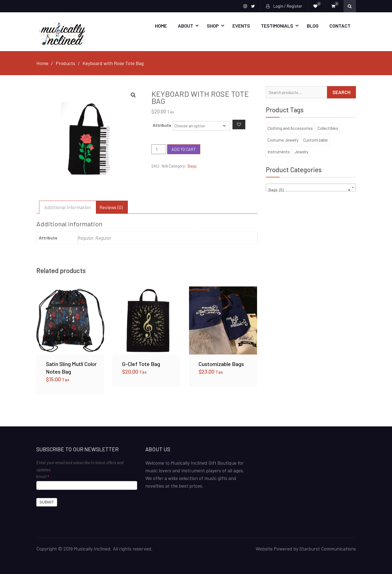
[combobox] (311, 187)
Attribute (162, 125)
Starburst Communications (328, 548)
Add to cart (184, 149)
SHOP (213, 26)
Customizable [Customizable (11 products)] (316, 140)
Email (43, 476)
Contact (340, 26)
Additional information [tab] (68, 207)
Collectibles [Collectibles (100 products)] (328, 128)
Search (341, 92)
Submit (47, 502)
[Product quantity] (159, 149)
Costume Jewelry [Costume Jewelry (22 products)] (283, 140)
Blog (313, 26)
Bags (192, 166)
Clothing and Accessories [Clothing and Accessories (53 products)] (290, 128)
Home (161, 26)
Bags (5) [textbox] (309, 190)
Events (241, 26)
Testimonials (277, 26)
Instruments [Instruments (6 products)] (279, 151)
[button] (133, 95)
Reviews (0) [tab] (111, 207)
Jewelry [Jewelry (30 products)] (301, 151)
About (185, 26)
